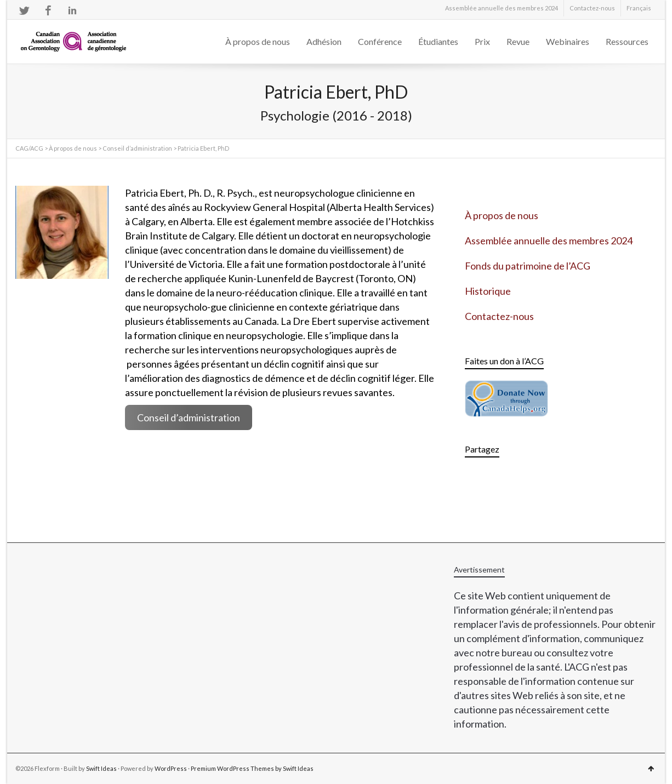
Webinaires (568, 41)
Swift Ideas (101, 768)
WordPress (171, 768)
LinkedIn (72, 10)
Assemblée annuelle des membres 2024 (502, 8)
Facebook (48, 10)
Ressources (627, 41)
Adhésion (324, 41)
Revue (518, 41)
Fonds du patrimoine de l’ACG (528, 266)
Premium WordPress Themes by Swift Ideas (252, 768)
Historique (488, 291)
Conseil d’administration (137, 148)
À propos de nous (258, 41)
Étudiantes (438, 41)
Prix (482, 41)
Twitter (24, 10)
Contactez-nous (592, 8)
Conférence (380, 41)
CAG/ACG (29, 148)
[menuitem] (639, 8)
